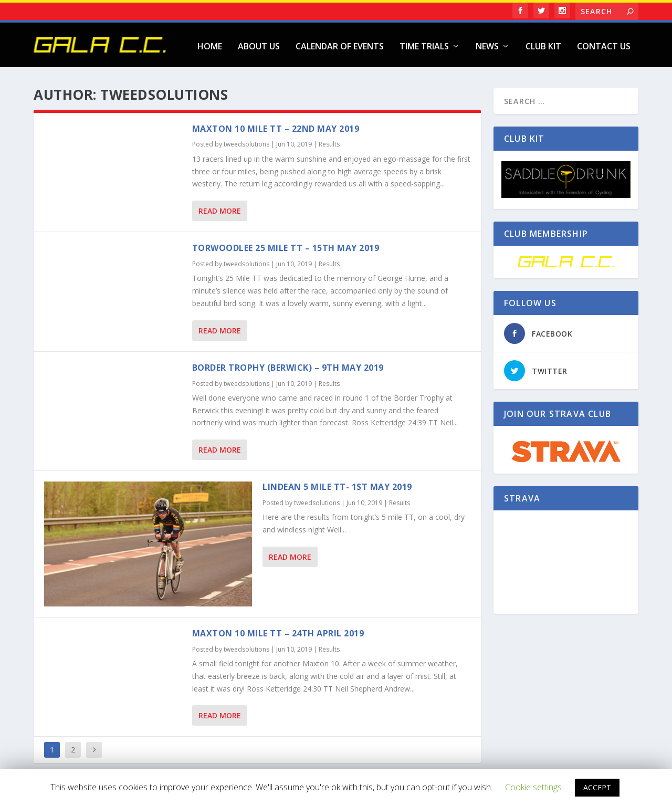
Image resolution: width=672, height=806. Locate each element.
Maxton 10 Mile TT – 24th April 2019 (278, 631)
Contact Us (604, 44)
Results (329, 142)
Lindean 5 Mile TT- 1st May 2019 (337, 485)
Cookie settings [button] (533, 787)
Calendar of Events (340, 44)
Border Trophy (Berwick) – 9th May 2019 (288, 365)
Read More (220, 209)
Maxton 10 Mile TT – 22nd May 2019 (276, 126)
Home (210, 44)
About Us (259, 44)
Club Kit (543, 44)
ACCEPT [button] (597, 787)
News (487, 44)
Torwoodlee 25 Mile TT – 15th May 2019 (286, 246)
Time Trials (424, 44)
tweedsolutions (246, 142)
